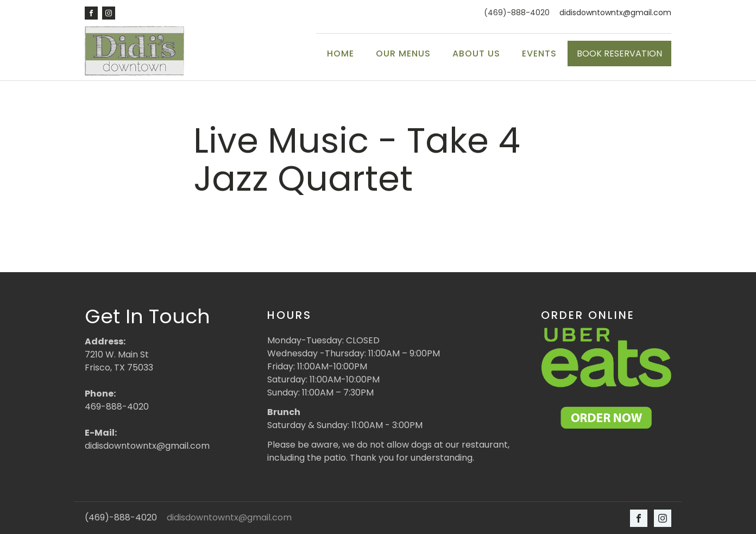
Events (539, 54)
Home (341, 54)
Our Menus (403, 54)
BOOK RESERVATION (619, 54)
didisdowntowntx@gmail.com (615, 13)
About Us (476, 54)
